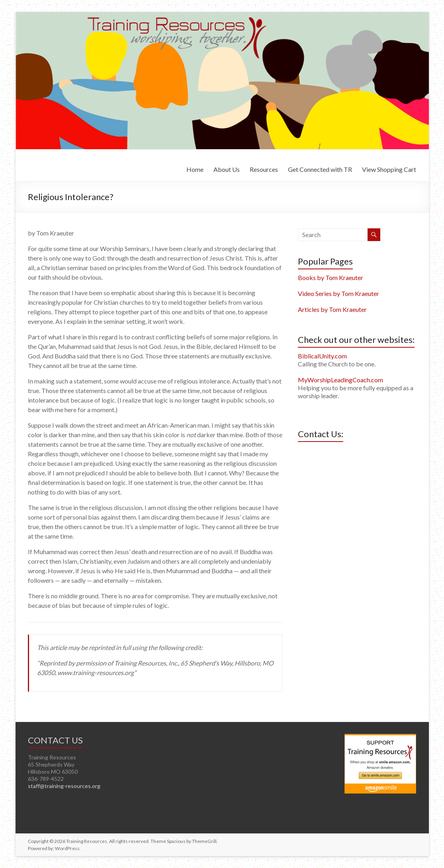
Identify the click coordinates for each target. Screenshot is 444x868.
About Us (227, 169)
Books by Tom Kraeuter (331, 277)
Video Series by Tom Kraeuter (338, 293)
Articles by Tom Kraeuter (332, 309)
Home (195, 169)
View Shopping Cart (389, 169)
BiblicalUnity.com (322, 356)
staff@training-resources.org (64, 786)
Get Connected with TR (320, 169)
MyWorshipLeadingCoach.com (340, 380)
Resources (264, 169)
